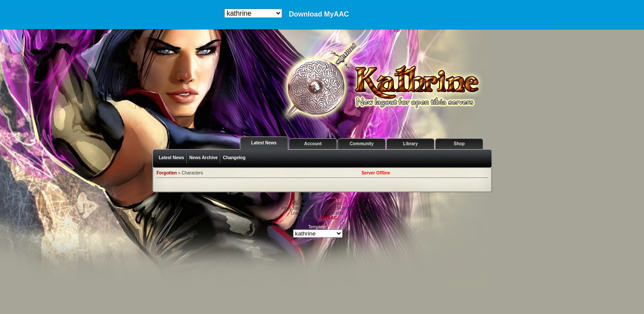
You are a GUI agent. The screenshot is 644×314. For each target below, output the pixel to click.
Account (313, 144)
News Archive (204, 158)
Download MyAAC (319, 14)
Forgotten (167, 173)
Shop (459, 144)
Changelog (234, 158)
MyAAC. (330, 218)
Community (362, 144)
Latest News (264, 143)
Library (411, 144)
